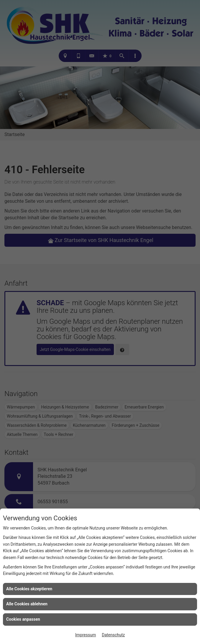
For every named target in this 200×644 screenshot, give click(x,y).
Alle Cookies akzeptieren (29, 589)
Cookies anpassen (23, 619)
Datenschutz (113, 635)
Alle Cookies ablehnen (27, 604)
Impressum (86, 635)
